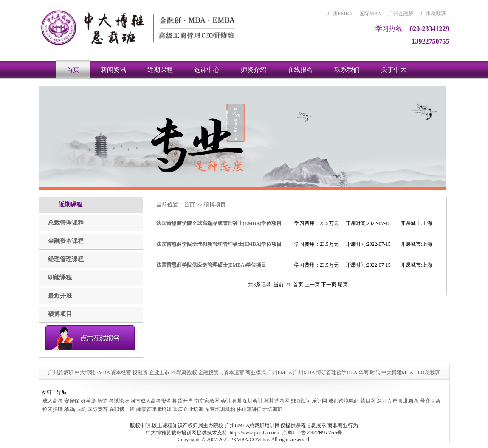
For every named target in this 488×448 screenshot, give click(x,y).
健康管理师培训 (154, 409)
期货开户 (183, 401)
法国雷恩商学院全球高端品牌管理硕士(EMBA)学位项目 (219, 223)
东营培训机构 (220, 409)
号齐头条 (430, 401)
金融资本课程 (66, 241)
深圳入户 (387, 401)
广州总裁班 (433, 14)
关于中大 (394, 70)
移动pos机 (75, 409)
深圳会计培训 (258, 401)
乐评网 (319, 401)
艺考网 (282, 401)
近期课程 (160, 70)
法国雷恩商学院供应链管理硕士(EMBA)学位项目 (212, 265)
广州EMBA (340, 14)
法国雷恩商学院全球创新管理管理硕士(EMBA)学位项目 (219, 244)
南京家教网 (207, 401)
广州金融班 (401, 14)
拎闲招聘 (53, 409)
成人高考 (53, 401)
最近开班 (60, 296)
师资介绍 (254, 70)
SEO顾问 (301, 401)
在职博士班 (122, 409)
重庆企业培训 (188, 409)
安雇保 (72, 401)
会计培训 (231, 401)
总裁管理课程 (66, 223)
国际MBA (370, 14)
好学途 (88, 401)
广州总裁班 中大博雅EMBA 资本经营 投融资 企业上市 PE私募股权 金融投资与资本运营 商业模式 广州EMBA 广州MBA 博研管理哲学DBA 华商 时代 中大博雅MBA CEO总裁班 (244, 372)
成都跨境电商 (344, 401)
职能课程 (60, 278)
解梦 (102, 401)
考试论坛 (119, 401)
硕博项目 (60, 314)
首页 (73, 70)
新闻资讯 (113, 70)
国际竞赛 (98, 409)
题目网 (368, 401)
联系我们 (347, 70)
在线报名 (300, 70)
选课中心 (207, 70)
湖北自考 (409, 401)
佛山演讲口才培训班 (260, 409)
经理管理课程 (66, 259)
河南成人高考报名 (151, 401)
